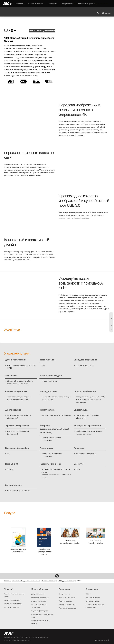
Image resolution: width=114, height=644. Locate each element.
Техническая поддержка (67, 608)
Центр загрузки (64, 594)
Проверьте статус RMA (67, 605)
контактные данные (93, 601)
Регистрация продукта (67, 597)
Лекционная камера (39, 601)
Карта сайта (9, 640)
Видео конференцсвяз (40, 611)
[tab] (111, 315)
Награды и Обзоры (93, 597)
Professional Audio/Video (13, 604)
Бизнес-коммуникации (12, 600)
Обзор (88, 594)
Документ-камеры (38, 594)
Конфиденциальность (22, 640)
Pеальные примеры (11, 607)
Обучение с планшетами (40, 597)
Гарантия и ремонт (66, 601)
